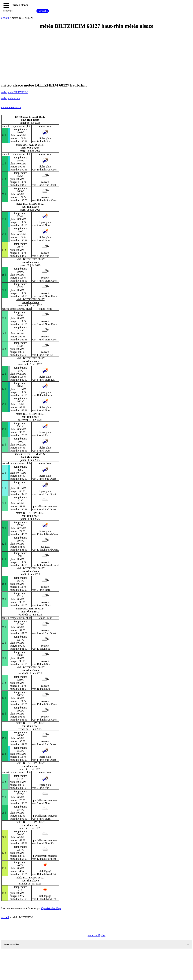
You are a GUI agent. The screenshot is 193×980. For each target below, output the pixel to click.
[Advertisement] (96, 56)
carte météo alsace (11, 107)
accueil (5, 18)
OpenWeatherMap (51, 908)
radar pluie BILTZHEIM (15, 92)
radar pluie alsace (11, 98)
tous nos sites (12, 944)
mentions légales (96, 935)
